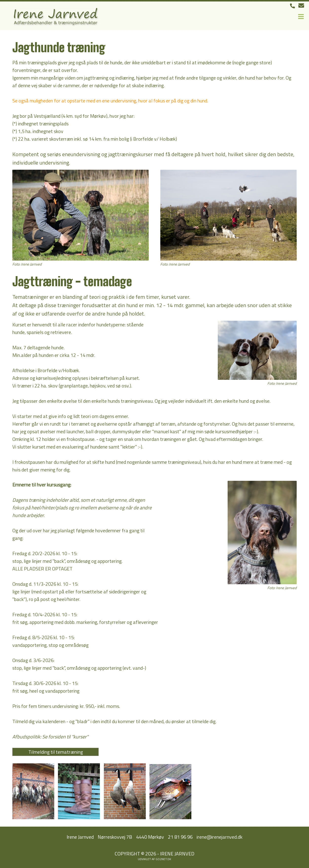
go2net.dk (163, 859)
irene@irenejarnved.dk (219, 837)
